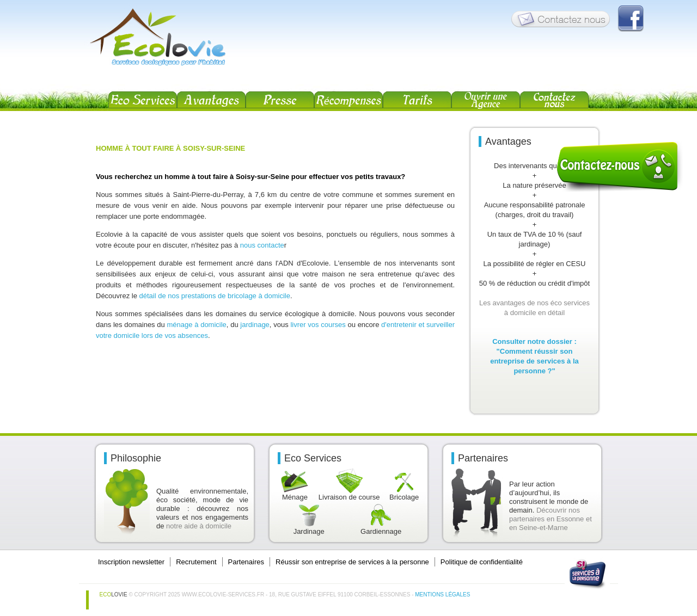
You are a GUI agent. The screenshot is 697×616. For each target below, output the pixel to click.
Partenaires (246, 562)
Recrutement (196, 562)
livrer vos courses (319, 325)
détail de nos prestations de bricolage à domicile (215, 296)
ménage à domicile (197, 325)
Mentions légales (442, 595)
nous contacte (262, 245)
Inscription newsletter (131, 562)
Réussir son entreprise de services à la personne (352, 562)
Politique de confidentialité (482, 562)
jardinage (255, 325)
